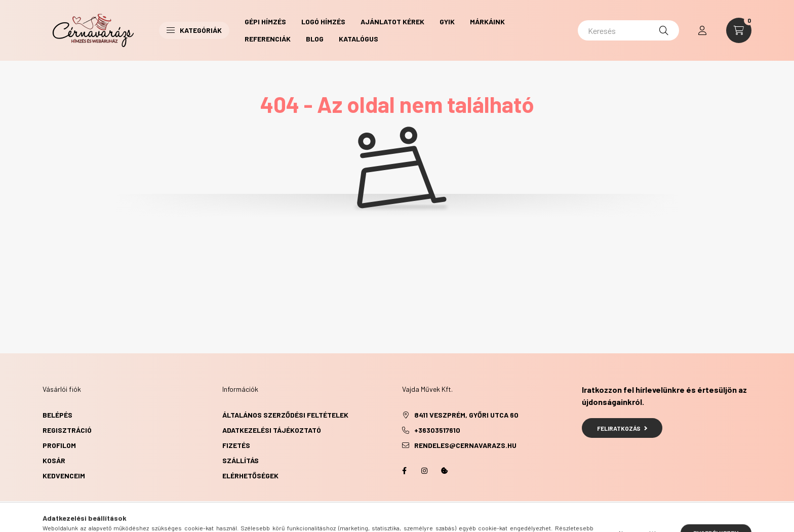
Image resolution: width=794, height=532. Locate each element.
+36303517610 (437, 430)
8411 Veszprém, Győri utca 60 (466, 415)
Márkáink (487, 22)
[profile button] (702, 30)
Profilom (59, 445)
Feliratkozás (622, 428)
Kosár (54, 460)
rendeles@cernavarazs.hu (465, 445)
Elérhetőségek (250, 476)
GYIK (447, 22)
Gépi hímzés (265, 22)
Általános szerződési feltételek (285, 415)
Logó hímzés (323, 22)
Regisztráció (67, 430)
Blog (315, 39)
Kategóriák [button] (194, 30)
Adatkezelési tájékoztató (272, 430)
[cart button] (739, 30)
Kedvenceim (64, 476)
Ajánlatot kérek (392, 22)
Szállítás (241, 460)
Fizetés (236, 445)
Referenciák (268, 39)
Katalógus (359, 39)
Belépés (57, 415)
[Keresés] (628, 30)
